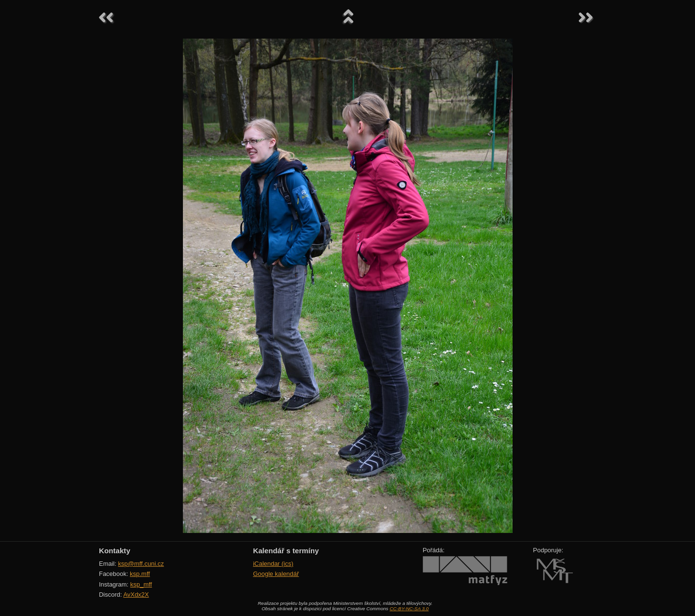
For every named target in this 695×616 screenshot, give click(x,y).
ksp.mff (140, 574)
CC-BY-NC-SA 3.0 (409, 609)
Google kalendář (276, 574)
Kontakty (115, 551)
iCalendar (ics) (273, 564)
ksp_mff (141, 584)
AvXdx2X (136, 595)
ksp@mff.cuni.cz (141, 564)
